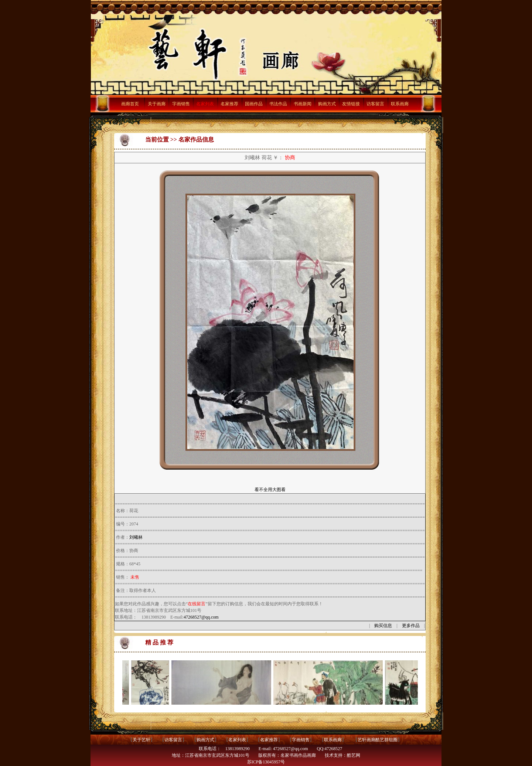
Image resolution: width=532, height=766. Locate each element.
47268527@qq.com (201, 617)
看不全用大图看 (270, 490)
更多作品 (411, 626)
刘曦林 (136, 537)
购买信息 (383, 626)
